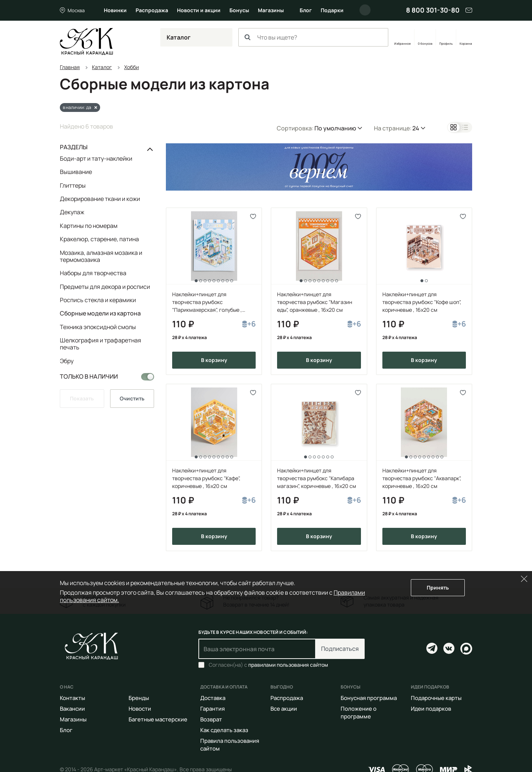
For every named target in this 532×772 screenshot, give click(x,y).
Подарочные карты (436, 698)
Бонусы (239, 10)
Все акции (284, 709)
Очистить (132, 398)
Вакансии (72, 709)
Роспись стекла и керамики (98, 300)
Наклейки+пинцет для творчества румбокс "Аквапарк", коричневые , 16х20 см (422, 478)
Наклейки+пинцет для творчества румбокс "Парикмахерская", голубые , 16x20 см (207, 302)
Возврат (211, 719)
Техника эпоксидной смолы (98, 327)
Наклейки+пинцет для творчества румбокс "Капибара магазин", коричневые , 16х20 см (317, 478)
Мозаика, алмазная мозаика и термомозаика (101, 256)
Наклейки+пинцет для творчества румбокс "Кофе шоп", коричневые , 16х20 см (422, 302)
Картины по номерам (89, 226)
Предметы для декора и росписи (105, 287)
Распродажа (152, 10)
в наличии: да (77, 107)
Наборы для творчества (93, 273)
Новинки (115, 10)
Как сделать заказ (224, 730)
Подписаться (340, 649)
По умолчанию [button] (335, 128)
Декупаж (72, 212)
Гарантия (212, 709)
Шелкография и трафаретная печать (100, 344)
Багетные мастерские (158, 719)
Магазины (271, 10)
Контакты (72, 698)
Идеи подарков (431, 709)
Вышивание (76, 172)
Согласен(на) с (268, 665)
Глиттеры (73, 185)
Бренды (139, 698)
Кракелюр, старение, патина (99, 239)
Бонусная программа (369, 698)
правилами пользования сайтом (288, 665)
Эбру (67, 361)
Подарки (332, 10)
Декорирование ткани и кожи (100, 199)
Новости (140, 709)
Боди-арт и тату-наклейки (96, 159)
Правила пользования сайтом (230, 745)
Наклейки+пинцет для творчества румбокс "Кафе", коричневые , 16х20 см (206, 478)
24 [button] (416, 128)
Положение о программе (359, 713)
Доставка (213, 698)
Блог (306, 10)
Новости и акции (199, 10)
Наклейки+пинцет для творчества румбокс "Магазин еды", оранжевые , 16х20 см (315, 302)
